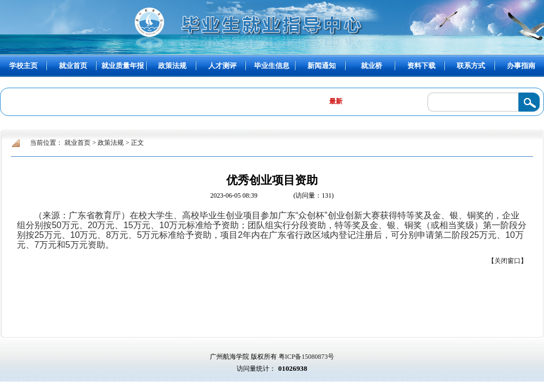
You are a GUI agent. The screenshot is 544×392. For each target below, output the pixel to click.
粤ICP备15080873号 (307, 357)
